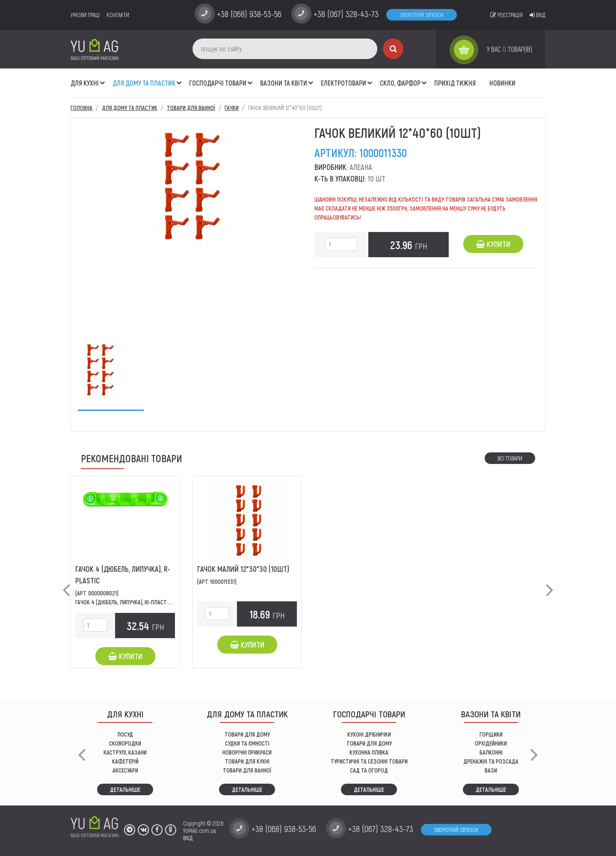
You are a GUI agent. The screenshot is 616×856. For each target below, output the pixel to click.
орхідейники (491, 743)
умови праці (85, 15)
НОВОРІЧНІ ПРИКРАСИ (247, 752)
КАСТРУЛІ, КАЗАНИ (125, 752)
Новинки (502, 83)
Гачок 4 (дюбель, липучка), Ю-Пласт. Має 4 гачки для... (145, 602)
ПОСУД (125, 734)
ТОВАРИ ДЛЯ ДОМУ (247, 734)
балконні (491, 752)
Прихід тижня (455, 83)
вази (491, 770)
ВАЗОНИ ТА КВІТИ (284, 83)
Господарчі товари (218, 83)
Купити (493, 244)
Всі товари (510, 458)
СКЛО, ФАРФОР (400, 83)
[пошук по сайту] (285, 49)
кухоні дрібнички (369, 734)
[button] (103, 78)
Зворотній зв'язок (422, 15)
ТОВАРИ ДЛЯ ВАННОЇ (247, 770)
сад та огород (369, 770)
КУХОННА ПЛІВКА (369, 752)
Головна (81, 108)
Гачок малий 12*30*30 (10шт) (243, 569)
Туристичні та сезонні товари (369, 761)
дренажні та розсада (491, 761)
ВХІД (188, 838)
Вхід (538, 15)
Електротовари (344, 83)
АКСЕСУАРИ (125, 770)
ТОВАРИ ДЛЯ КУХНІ (247, 761)
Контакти (118, 15)
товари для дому (369, 743)
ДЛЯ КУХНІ (85, 83)
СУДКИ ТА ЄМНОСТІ (247, 743)
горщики (491, 734)
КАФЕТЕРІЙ (125, 761)
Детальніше (125, 789)
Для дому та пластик (144, 83)
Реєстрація (506, 15)
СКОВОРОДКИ (125, 743)
